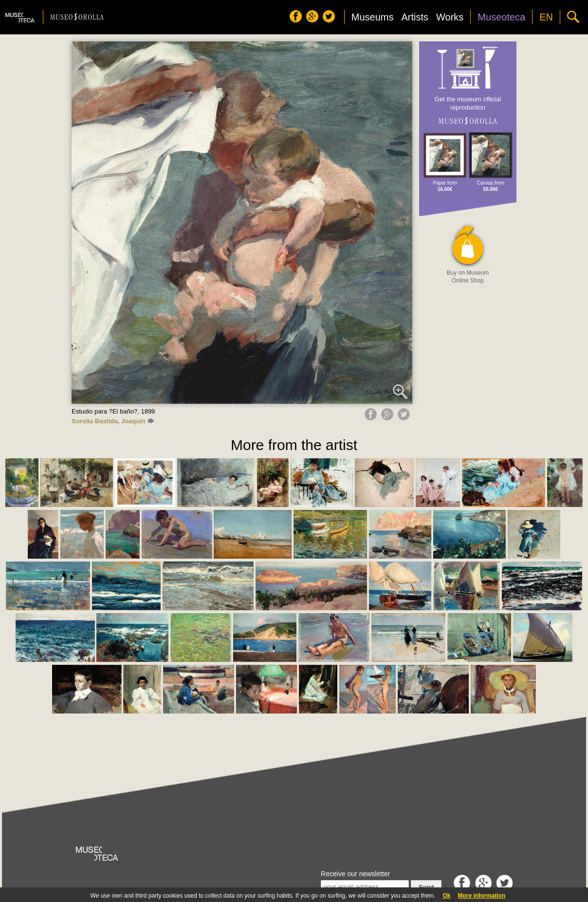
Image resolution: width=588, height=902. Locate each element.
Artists (415, 17)
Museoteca (501, 17)
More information (481, 896)
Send (426, 887)
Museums (373, 17)
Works (450, 17)
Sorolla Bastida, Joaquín (113, 421)
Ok (446, 896)
